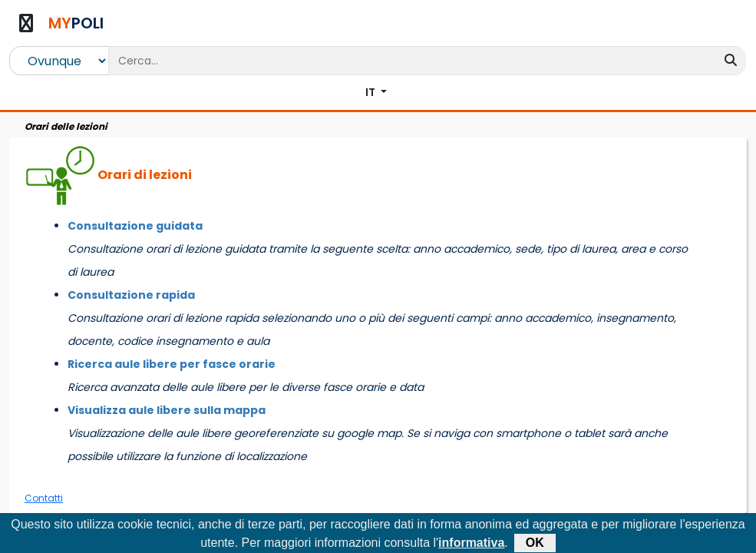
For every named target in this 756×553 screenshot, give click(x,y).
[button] (376, 93)
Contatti (44, 498)
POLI (76, 23)
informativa (471, 543)
